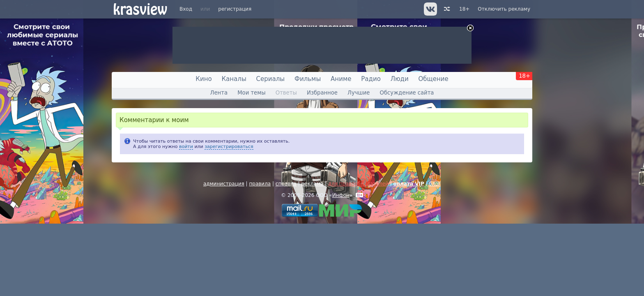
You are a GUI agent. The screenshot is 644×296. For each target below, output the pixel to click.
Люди (400, 79)
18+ (464, 9)
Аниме (341, 79)
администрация (224, 184)
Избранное (322, 93)
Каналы (234, 79)
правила (260, 184)
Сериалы (271, 79)
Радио (371, 79)
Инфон (341, 195)
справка (286, 184)
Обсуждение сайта (407, 93)
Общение (434, 79)
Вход (186, 9)
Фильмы (308, 79)
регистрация (235, 9)
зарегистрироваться (229, 147)
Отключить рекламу (504, 9)
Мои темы (251, 93)
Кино (204, 79)
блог (435, 184)
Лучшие (359, 93)
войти (186, 147)
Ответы (286, 93)
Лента (219, 93)
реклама (313, 184)
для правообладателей (358, 184)
